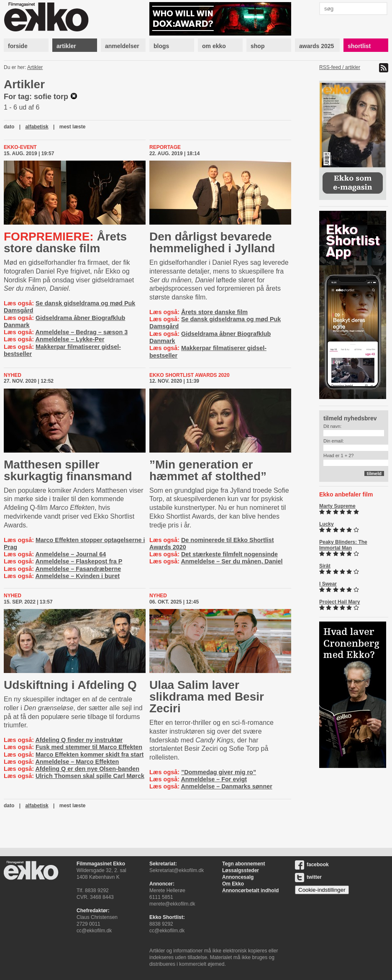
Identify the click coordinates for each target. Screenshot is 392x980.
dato (9, 127)
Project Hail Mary (339, 602)
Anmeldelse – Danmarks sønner (226, 786)
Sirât (325, 566)
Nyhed (13, 375)
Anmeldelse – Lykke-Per (70, 339)
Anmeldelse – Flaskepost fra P (79, 561)
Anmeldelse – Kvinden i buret (77, 576)
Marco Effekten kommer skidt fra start (90, 755)
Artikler (35, 67)
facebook (312, 865)
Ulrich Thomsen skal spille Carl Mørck (90, 776)
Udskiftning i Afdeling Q (70, 685)
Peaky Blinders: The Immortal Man (343, 545)
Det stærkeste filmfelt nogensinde (229, 554)
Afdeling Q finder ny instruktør (79, 740)
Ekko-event (20, 147)
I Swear (328, 584)
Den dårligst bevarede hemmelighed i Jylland (212, 242)
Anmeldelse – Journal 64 (70, 554)
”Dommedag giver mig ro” (219, 772)
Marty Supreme (337, 506)
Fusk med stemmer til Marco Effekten (89, 747)
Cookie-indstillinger (322, 890)
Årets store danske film (65, 242)
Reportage (165, 147)
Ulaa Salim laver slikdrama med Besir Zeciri (207, 697)
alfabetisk (37, 127)
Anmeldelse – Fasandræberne (78, 569)
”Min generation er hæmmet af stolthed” (208, 470)
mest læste (73, 127)
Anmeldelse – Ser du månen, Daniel (232, 561)
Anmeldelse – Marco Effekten (77, 762)
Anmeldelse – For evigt (214, 779)
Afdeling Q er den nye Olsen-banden (87, 769)
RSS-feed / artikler (340, 67)
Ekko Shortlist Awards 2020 (190, 375)
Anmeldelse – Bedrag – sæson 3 (81, 332)
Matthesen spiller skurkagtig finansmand (68, 470)
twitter (308, 877)
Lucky (327, 524)
